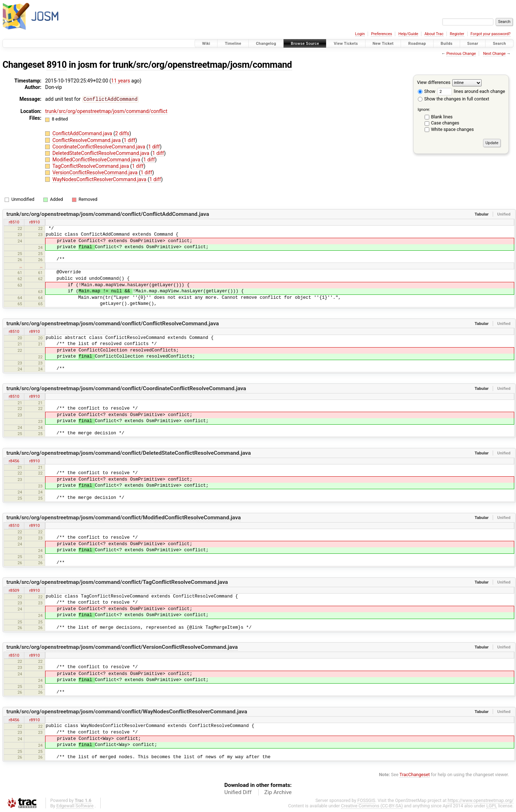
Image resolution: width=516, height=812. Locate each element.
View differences (434, 82)
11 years (121, 81)
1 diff (130, 140)
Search (499, 44)
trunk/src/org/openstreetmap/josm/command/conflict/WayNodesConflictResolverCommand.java (127, 711)
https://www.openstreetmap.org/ (481, 800)
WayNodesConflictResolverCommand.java (100, 179)
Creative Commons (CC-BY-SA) (372, 805)
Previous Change (461, 54)
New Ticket (383, 44)
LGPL (492, 805)
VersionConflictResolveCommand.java (95, 172)
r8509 (14, 590)
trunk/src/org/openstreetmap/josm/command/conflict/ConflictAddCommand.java (108, 214)
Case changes (445, 123)
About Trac (434, 34)
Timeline (233, 44)
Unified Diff (238, 792)
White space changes (453, 129)
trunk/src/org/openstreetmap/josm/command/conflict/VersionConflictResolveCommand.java (122, 647)
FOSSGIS (366, 800)
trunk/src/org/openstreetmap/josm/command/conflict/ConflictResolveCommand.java (113, 323)
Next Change (494, 54)
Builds (447, 44)
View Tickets (346, 44)
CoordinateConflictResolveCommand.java (99, 146)
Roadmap (417, 44)
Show (427, 91)
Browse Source (305, 44)
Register (457, 34)
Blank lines (442, 117)
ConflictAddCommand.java (83, 133)
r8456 (14, 461)
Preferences (381, 34)
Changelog (266, 44)
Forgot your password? (491, 34)
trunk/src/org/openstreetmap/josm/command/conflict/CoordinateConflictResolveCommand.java (126, 388)
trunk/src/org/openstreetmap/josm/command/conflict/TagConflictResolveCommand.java (117, 582)
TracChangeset (415, 774)
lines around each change (471, 91)
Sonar (473, 44)
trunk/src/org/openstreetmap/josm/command (202, 65)
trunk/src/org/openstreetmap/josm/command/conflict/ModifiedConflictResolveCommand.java (124, 517)
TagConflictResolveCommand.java (91, 166)
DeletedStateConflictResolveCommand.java (101, 153)
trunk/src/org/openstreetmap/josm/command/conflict (106, 111)
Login (360, 34)
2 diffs (122, 133)
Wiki (206, 44)
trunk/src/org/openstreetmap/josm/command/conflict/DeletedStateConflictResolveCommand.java (129, 453)
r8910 (35, 222)
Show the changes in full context (453, 99)
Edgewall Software (75, 805)
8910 (57, 65)
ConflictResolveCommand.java (87, 140)
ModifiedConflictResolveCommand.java (97, 159)
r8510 (14, 222)
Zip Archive (278, 792)
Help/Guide (408, 34)
